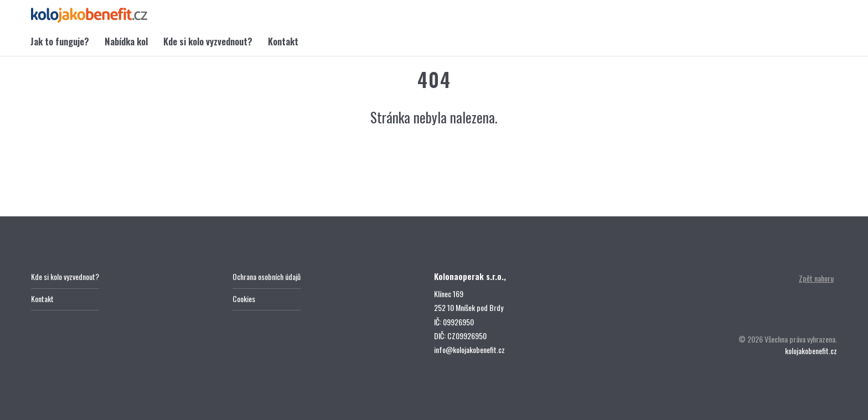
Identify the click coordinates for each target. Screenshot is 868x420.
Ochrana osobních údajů (267, 276)
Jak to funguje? (60, 41)
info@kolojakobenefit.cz (469, 349)
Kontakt (283, 41)
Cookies (244, 299)
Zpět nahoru (816, 278)
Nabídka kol (126, 41)
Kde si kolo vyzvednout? (208, 41)
